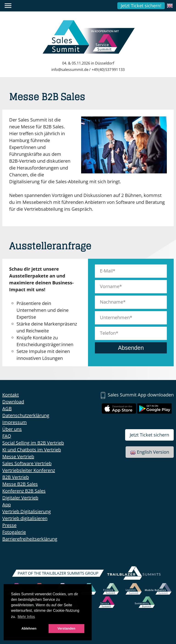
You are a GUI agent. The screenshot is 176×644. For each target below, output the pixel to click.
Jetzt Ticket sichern (149, 435)
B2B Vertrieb (16, 477)
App (7, 505)
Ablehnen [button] (29, 628)
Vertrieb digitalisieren (25, 518)
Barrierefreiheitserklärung (30, 539)
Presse (9, 525)
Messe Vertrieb (18, 457)
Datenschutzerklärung (26, 415)
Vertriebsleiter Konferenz (29, 470)
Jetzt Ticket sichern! (141, 6)
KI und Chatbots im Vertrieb (32, 450)
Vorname (110, 286)
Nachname (111, 302)
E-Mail (106, 271)
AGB (7, 408)
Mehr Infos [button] (26, 617)
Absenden (131, 348)
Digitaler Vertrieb (20, 498)
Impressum (15, 422)
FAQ (7, 436)
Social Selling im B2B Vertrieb (33, 443)
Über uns (12, 429)
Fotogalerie (14, 532)
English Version (150, 452)
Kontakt (11, 395)
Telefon (108, 333)
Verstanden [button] (66, 628)
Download (13, 402)
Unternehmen (115, 317)
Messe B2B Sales (20, 484)
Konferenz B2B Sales (24, 491)
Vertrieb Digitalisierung (27, 511)
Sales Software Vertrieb (27, 463)
